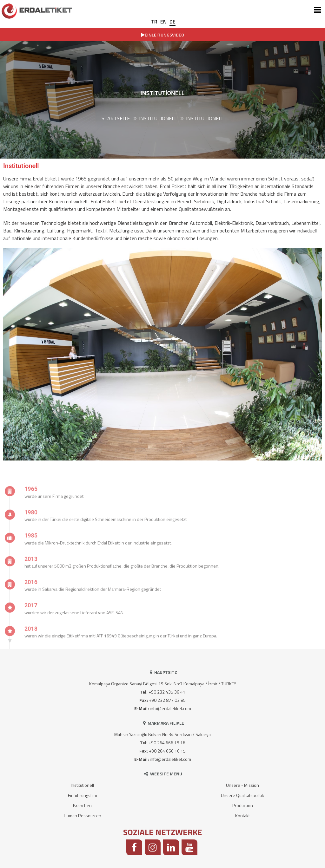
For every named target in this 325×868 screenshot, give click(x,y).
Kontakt (242, 816)
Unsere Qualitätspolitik (242, 795)
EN (163, 22)
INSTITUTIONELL (158, 118)
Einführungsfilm (83, 795)
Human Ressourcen (83, 816)
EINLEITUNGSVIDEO (163, 35)
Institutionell (205, 118)
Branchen (82, 805)
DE (172, 22)
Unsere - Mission (242, 785)
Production (243, 805)
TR (154, 22)
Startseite (116, 118)
